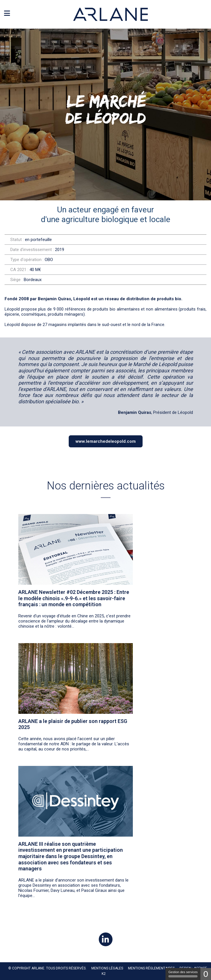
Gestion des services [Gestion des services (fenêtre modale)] (183, 974)
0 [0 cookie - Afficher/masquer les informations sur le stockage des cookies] (206, 974)
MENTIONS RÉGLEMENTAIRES (151, 968)
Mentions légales (107, 968)
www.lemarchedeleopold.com (106, 441)
